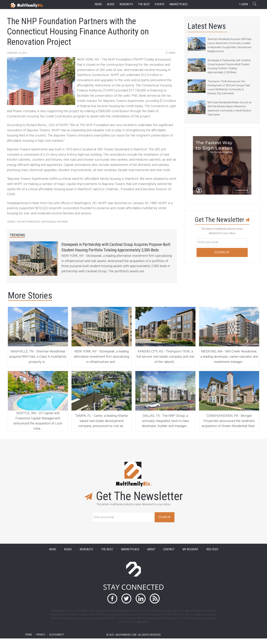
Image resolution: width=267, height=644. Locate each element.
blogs (111, 4)
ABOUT (151, 555)
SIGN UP (165, 523)
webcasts (126, 4)
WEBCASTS (86, 555)
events (160, 4)
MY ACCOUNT (190, 555)
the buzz (144, 4)
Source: (37, 222)
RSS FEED (212, 555)
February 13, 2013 (17, 53)
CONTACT (169, 555)
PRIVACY (41, 640)
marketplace (179, 4)
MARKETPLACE (130, 555)
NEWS (53, 555)
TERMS (29, 640)
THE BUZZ (107, 555)
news (98, 4)
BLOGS (68, 555)
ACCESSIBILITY (57, 640)
